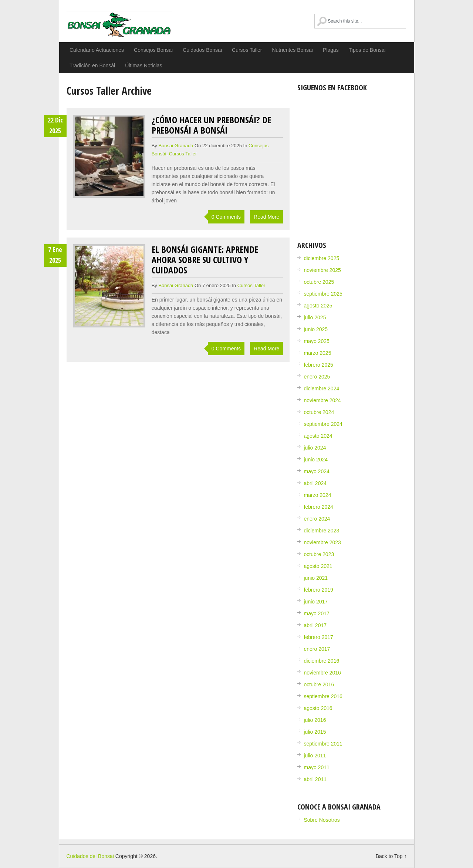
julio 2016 (315, 720)
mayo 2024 (317, 471)
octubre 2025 (319, 282)
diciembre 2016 (322, 661)
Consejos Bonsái (153, 50)
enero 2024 (317, 519)
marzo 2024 (318, 495)
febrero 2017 (319, 637)
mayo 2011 (317, 767)
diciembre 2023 (322, 531)
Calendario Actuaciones (97, 50)
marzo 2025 (318, 353)
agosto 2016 (318, 708)
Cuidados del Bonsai (119, 24)
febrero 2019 (319, 590)
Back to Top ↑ (391, 856)
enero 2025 (317, 377)
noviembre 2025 (322, 270)
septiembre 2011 (323, 744)
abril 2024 (315, 483)
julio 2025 (315, 317)
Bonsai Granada (176, 146)
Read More (266, 217)
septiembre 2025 (323, 294)
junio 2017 (316, 602)
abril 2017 (315, 625)
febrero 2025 (319, 365)
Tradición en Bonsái (92, 65)
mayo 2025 (317, 341)
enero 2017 (317, 649)
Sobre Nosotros (322, 820)
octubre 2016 (319, 684)
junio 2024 (316, 460)
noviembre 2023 (322, 542)
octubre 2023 (319, 554)
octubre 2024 (319, 412)
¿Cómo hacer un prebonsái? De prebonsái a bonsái (211, 125)
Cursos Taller (247, 50)
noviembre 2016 (322, 673)
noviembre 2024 (322, 400)
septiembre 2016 (323, 696)
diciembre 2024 (322, 388)
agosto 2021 (318, 566)
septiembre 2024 (323, 424)
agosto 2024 (318, 436)
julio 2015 (315, 732)
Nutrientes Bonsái (292, 50)
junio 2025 (316, 329)
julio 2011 (315, 756)
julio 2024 (315, 448)
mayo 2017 (317, 613)
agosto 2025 (318, 306)
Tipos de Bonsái (367, 50)
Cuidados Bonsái (202, 50)
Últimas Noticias (143, 65)
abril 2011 (315, 779)
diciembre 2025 (322, 258)
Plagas (331, 50)
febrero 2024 (319, 507)
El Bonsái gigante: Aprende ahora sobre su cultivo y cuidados (205, 260)
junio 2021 (316, 578)
